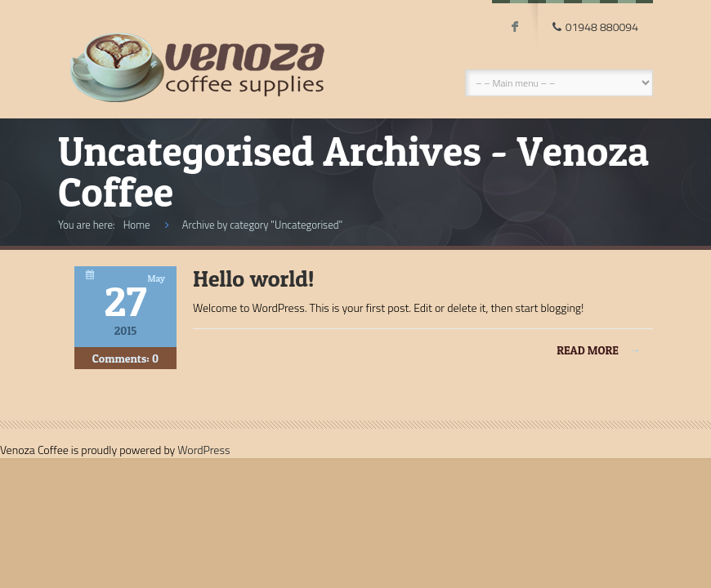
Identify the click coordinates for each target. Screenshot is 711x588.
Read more (599, 350)
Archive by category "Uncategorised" (262, 225)
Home (137, 225)
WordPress (203, 450)
